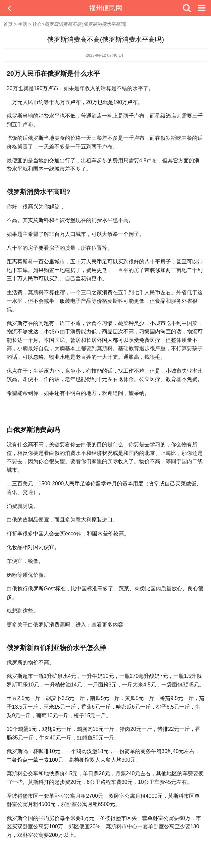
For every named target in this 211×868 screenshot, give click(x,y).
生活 (23, 24)
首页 (8, 24)
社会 (37, 24)
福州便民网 (106, 8)
